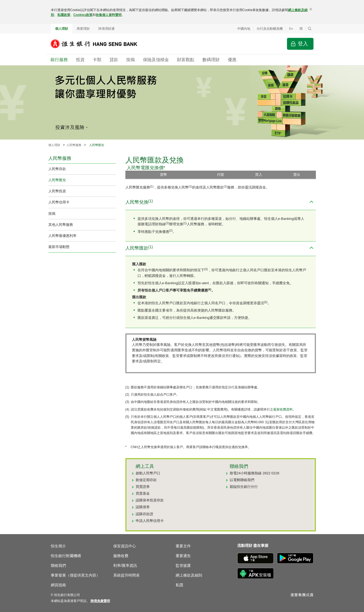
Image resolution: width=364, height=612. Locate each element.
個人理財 (62, 29)
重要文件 (183, 546)
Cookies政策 (83, 15)
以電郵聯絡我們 (242, 480)
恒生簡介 (58, 546)
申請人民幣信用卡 (150, 521)
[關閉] (311, 9)
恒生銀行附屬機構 (66, 556)
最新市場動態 (59, 247)
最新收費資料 (283, 409)
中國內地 (244, 29)
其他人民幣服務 (61, 225)
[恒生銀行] (98, 44)
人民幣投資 (57, 191)
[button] (310, 29)
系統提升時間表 (126, 575)
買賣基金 (143, 493)
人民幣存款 (57, 169)
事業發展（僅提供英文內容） (75, 575)
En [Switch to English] (291, 29)
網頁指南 (58, 585)
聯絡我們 (58, 565)
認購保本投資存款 (150, 500)
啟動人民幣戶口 (148, 473)
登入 (303, 44)
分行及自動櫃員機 (270, 29)
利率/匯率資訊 (125, 565)
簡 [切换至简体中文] (301, 29)
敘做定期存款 (146, 480)
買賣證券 (143, 487)
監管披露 (183, 565)
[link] (100, 601)
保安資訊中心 (125, 546)
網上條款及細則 (189, 575)
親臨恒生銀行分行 (244, 487)
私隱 (179, 585)
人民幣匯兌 (57, 180)
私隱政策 (64, 15)
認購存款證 (144, 514)
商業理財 (83, 29)
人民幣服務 (74, 145)
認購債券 (143, 507)
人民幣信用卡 (59, 202)
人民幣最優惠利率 (62, 236)
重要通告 (183, 556)
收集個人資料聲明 (109, 15)
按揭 (52, 214)
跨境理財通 (106, 29)
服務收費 (121, 556)
